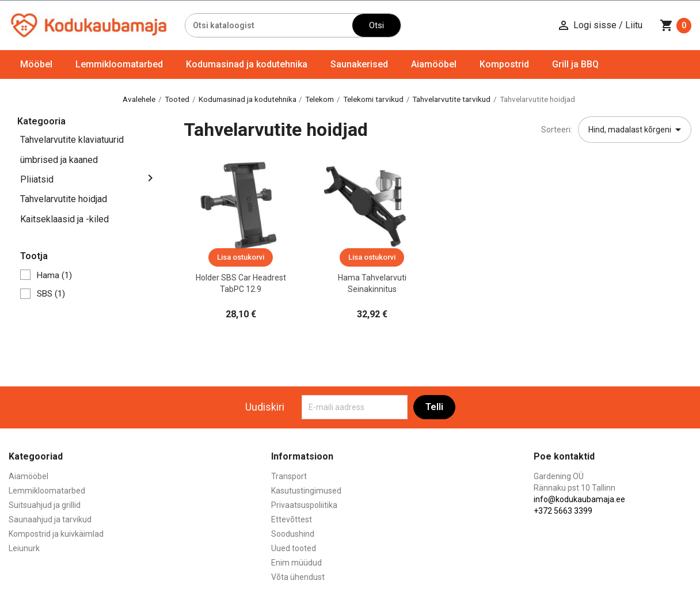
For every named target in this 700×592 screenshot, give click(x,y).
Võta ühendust (298, 577)
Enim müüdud (296, 563)
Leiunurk (24, 548)
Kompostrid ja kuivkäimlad (56, 534)
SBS (51, 294)
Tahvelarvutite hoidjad (64, 199)
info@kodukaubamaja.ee (579, 499)
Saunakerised (359, 64)
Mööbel (36, 64)
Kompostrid (504, 64)
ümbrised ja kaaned (59, 160)
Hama (54, 275)
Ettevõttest (292, 519)
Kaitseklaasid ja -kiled (64, 219)
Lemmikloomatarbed (119, 64)
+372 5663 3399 (563, 511)
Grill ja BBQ (575, 64)
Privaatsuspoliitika (304, 505)
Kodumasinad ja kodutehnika (247, 64)
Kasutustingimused (306, 491)
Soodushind (293, 534)
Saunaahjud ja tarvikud (50, 519)
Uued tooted (294, 548)
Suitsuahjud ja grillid (45, 505)
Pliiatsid (37, 179)
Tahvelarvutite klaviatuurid (72, 140)
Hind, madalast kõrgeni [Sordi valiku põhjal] (637, 130)
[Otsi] (269, 25)
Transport (289, 476)
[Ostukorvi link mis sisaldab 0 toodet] (676, 25)
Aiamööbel (434, 64)
